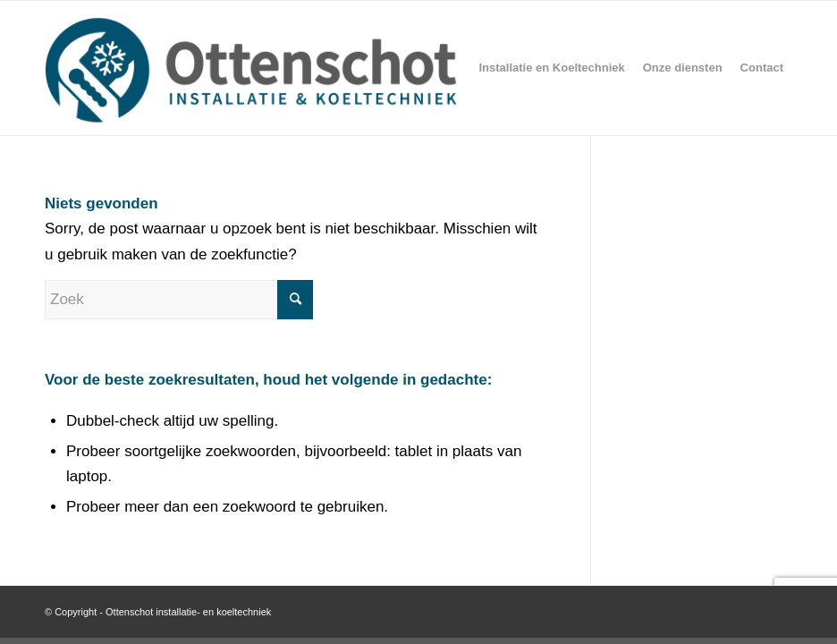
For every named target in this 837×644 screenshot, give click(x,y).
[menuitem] (551, 68)
